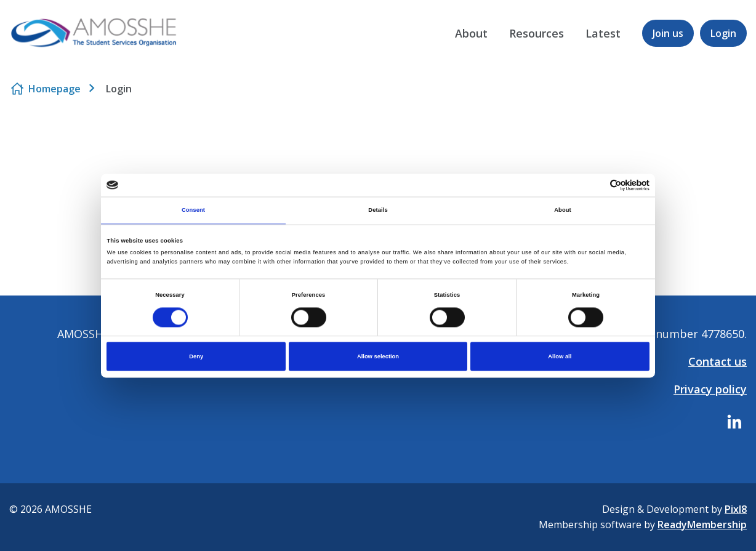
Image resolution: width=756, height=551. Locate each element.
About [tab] (563, 211)
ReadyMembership (702, 525)
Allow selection (378, 356)
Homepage (54, 89)
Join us (668, 33)
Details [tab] (378, 211)
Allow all (560, 356)
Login (723, 33)
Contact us (718, 361)
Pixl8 (736, 509)
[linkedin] (734, 422)
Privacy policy (710, 389)
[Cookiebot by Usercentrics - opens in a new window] (596, 185)
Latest (603, 33)
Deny (196, 356)
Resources (537, 33)
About (471, 33)
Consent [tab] (193, 211)
